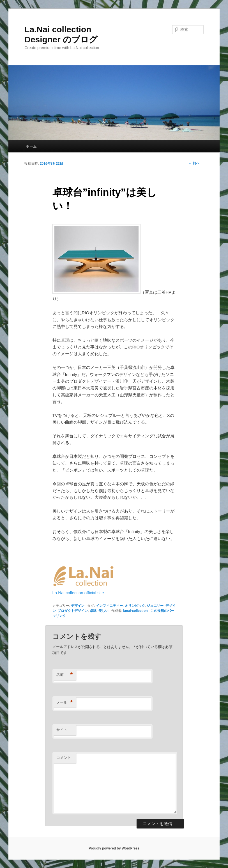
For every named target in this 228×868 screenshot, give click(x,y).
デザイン (78, 606)
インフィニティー (109, 606)
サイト (62, 730)
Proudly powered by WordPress (114, 848)
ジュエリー (155, 606)
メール (65, 703)
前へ (194, 163)
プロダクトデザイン (73, 611)
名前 (65, 675)
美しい (103, 611)
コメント (64, 758)
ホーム (31, 146)
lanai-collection (135, 611)
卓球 (93, 611)
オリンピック (135, 606)
